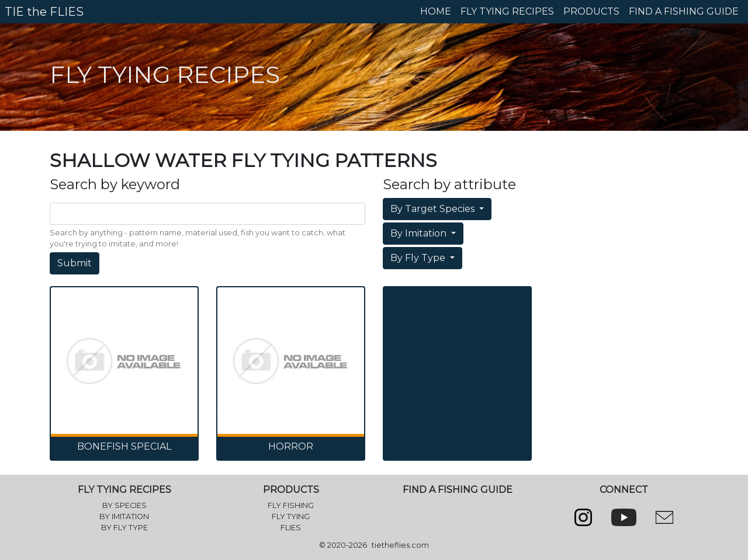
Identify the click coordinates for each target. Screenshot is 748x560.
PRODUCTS (591, 11)
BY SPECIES (124, 505)
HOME (436, 11)
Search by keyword (115, 185)
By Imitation (420, 233)
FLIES (291, 528)
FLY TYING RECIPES (507, 11)
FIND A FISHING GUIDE (684, 11)
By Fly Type (419, 258)
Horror (291, 446)
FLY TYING (291, 516)
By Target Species (434, 209)
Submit (75, 263)
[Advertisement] (457, 348)
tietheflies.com (400, 545)
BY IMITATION (124, 516)
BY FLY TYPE (124, 528)
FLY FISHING (291, 505)
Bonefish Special (124, 446)
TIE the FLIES (44, 12)
